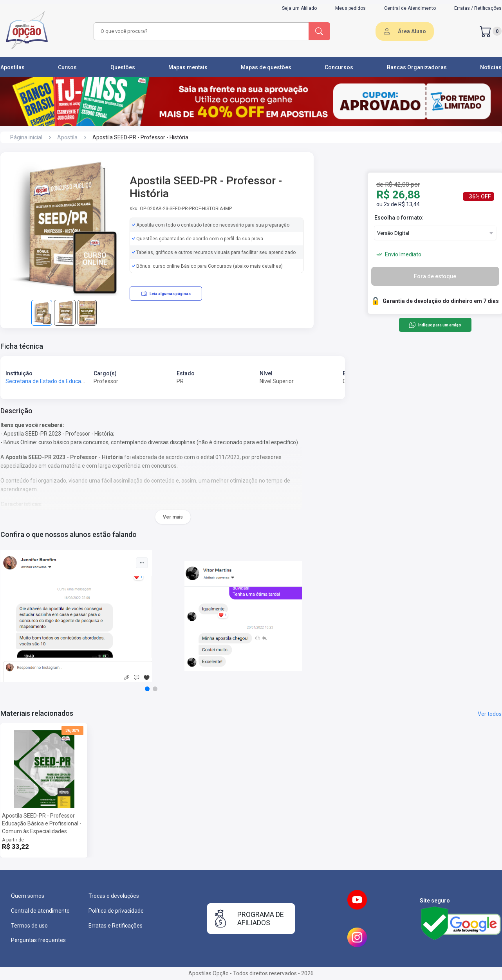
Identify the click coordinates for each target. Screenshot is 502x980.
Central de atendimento (40, 911)
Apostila (67, 137)
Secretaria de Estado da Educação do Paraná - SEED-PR (74, 381)
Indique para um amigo (435, 325)
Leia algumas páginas (166, 294)
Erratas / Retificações (478, 8)
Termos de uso (29, 926)
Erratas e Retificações (116, 926)
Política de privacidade (116, 911)
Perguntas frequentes (38, 940)
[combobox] (200, 31)
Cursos (67, 67)
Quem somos (28, 896)
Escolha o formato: (399, 218)
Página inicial (26, 137)
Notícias (491, 67)
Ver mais (173, 517)
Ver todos (490, 714)
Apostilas (13, 67)
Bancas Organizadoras (417, 67)
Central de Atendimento (410, 8)
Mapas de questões (266, 67)
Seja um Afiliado (299, 8)
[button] (147, 689)
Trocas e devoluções (114, 896)
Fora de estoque (435, 276)
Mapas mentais (188, 67)
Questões (123, 67)
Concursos (339, 67)
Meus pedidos (350, 8)
